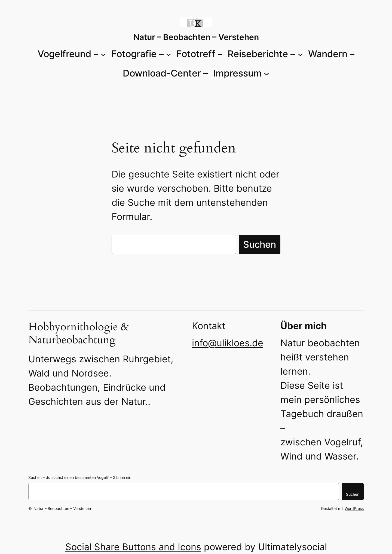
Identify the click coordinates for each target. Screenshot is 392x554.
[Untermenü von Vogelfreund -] (103, 54)
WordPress (354, 508)
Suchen (260, 244)
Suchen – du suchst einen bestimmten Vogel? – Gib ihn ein (80, 477)
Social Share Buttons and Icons (133, 547)
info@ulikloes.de (228, 343)
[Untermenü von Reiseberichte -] (300, 54)
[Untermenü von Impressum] (267, 73)
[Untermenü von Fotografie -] (169, 54)
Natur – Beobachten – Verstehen (196, 37)
